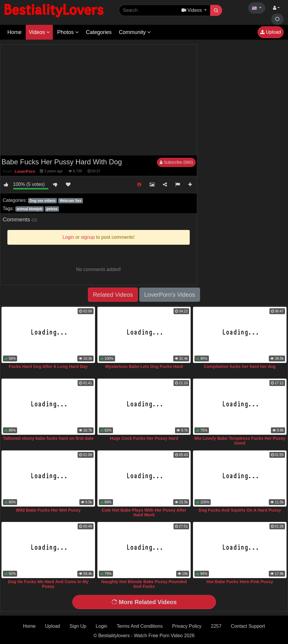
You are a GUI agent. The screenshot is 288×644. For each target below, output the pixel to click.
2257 (216, 626)
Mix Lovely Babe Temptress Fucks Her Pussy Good (240, 441)
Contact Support (248, 626)
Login (101, 626)
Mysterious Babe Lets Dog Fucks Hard (144, 366)
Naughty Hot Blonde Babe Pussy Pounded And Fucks (144, 584)
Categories (99, 32)
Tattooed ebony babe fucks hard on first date (48, 438)
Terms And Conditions (140, 626)
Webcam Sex (71, 201)
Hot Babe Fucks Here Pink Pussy (240, 582)
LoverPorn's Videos (170, 295)
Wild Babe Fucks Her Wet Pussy (48, 510)
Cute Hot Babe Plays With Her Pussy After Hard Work (144, 512)
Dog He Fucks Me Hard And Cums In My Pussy (48, 584)
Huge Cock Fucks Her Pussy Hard (144, 438)
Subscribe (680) (176, 162)
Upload (271, 32)
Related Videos (113, 295)
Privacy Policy (187, 626)
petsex (52, 209)
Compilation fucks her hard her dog (240, 366)
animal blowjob (29, 209)
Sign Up (78, 626)
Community (135, 32)
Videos (39, 32)
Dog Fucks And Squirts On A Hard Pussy (240, 510)
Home (14, 32)
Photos (68, 32)
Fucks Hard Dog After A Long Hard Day (48, 366)
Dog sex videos (42, 201)
